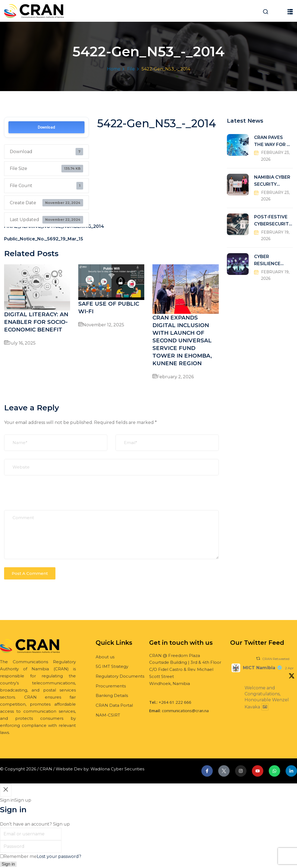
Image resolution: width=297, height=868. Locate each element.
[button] (290, 12)
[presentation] (45, 497)
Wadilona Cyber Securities (117, 769)
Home (114, 69)
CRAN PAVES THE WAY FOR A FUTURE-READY (272, 142)
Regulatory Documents (120, 676)
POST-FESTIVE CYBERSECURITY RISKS (273, 221)
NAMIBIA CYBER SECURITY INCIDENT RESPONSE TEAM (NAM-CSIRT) (272, 181)
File (131, 69)
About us (105, 657)
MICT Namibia (259, 668)
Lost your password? (59, 856)
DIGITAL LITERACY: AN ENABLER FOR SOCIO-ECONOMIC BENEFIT (36, 322)
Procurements (111, 686)
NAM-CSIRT (108, 715)
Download (46, 127)
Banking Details (112, 695)
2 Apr (289, 668)
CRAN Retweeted (276, 659)
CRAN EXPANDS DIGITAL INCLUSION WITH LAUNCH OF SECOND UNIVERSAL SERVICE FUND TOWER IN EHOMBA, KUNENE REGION (182, 340)
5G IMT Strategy (112, 666)
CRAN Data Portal (114, 705)
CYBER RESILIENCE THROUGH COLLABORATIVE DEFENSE (272, 261)
